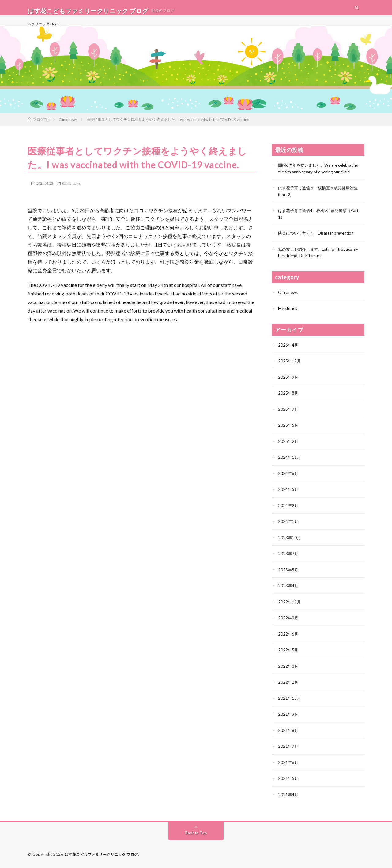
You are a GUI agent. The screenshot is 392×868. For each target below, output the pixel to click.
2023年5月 (288, 572)
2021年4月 (288, 794)
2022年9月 (288, 619)
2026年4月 (288, 349)
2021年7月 (288, 747)
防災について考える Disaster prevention (319, 238)
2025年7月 (288, 413)
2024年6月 (288, 476)
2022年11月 (290, 604)
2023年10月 (290, 540)
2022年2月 (288, 683)
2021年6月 (288, 763)
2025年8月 (288, 397)
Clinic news (71, 189)
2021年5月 (288, 779)
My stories (288, 313)
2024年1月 (288, 524)
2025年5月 (288, 429)
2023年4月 (288, 588)
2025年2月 (288, 445)
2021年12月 (290, 699)
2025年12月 (290, 365)
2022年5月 (288, 651)
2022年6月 (288, 635)
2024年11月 (290, 460)
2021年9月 (288, 715)
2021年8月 (288, 731)
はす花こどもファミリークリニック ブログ (104, 854)
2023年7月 (288, 556)
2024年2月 (288, 508)
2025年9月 (288, 381)
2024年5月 (288, 492)
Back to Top (196, 833)
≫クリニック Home (47, 30)
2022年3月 (288, 667)
